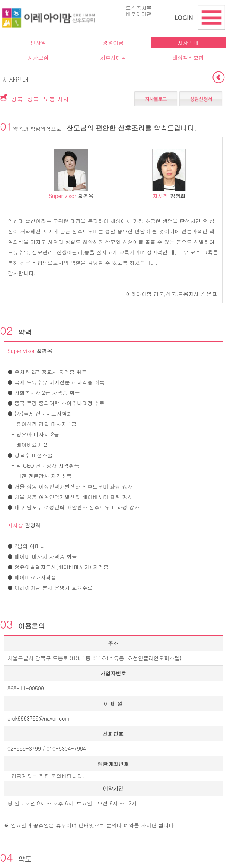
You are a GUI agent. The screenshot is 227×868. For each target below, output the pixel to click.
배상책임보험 (188, 57)
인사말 (38, 42)
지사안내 (188, 42)
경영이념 (113, 42)
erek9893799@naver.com (39, 718)
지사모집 (38, 57)
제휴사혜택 (113, 57)
